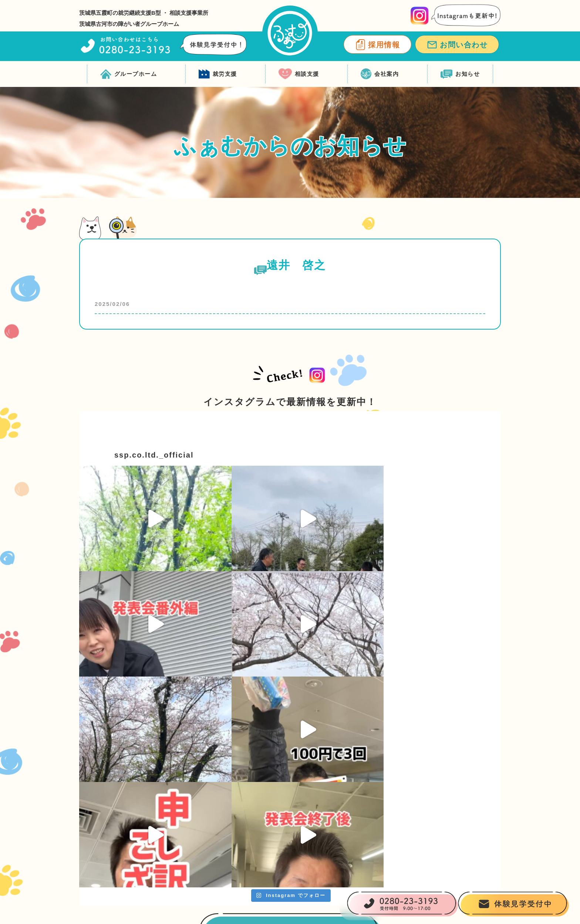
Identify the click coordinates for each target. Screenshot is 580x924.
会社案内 (380, 74)
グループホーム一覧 (238, 842)
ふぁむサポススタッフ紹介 (422, 813)
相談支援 (299, 74)
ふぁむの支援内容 (235, 813)
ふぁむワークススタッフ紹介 (332, 813)
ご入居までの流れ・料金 (245, 828)
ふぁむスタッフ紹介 (238, 857)
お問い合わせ (457, 45)
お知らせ (460, 74)
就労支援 (218, 74)
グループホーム (129, 74)
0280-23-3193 (153, 815)
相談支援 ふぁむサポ (414, 798)
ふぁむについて (232, 798)
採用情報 (377, 45)
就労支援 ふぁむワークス (327, 798)
